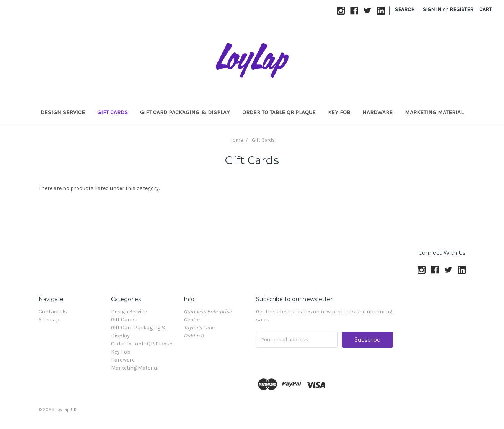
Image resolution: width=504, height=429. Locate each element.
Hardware (378, 112)
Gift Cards (113, 112)
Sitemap (49, 320)
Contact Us (53, 312)
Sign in (432, 9)
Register (462, 9)
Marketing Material (434, 112)
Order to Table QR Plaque (279, 112)
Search (405, 9)
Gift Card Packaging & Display (185, 112)
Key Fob (339, 112)
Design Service (63, 112)
